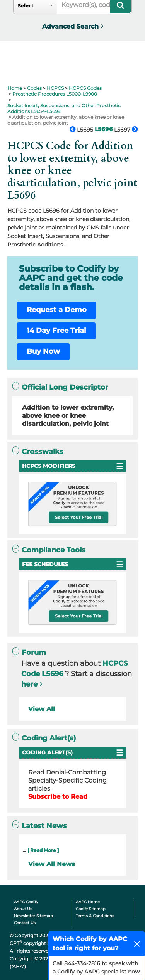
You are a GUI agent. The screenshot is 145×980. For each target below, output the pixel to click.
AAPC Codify (26, 902)
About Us (23, 909)
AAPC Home (88, 902)
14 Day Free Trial (56, 331)
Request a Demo (57, 310)
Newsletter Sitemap (33, 916)
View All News (52, 864)
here (29, 684)
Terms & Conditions (95, 916)
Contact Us (25, 923)
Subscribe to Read (58, 797)
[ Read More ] (43, 850)
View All (42, 709)
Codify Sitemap (91, 909)
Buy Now (43, 351)
